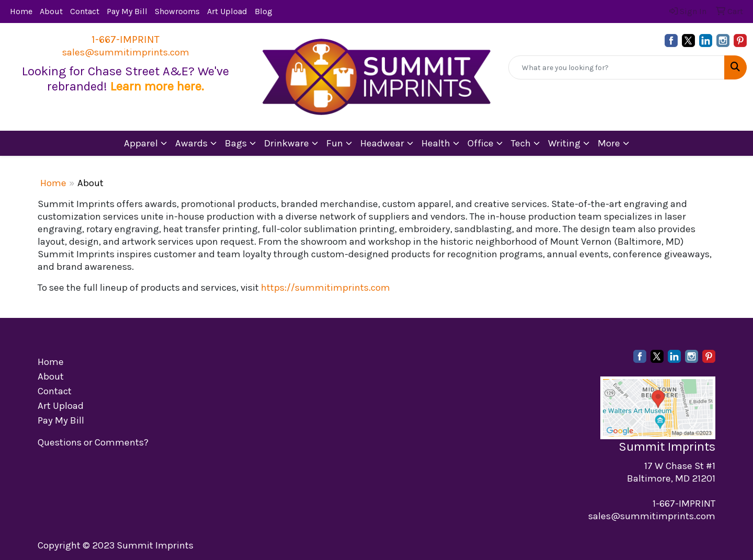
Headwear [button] (382, 143)
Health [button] (436, 143)
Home (21, 11)
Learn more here (156, 86)
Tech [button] (521, 143)
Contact (85, 11)
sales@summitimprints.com (126, 52)
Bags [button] (236, 143)
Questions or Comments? (93, 442)
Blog (264, 11)
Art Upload (227, 11)
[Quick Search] (617, 67)
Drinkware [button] (287, 143)
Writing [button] (564, 143)
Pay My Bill (127, 11)
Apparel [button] (141, 143)
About (51, 11)
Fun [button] (335, 143)
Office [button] (481, 143)
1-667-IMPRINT (125, 39)
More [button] (609, 143)
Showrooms (177, 11)
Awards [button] (191, 143)
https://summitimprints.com (326, 288)
